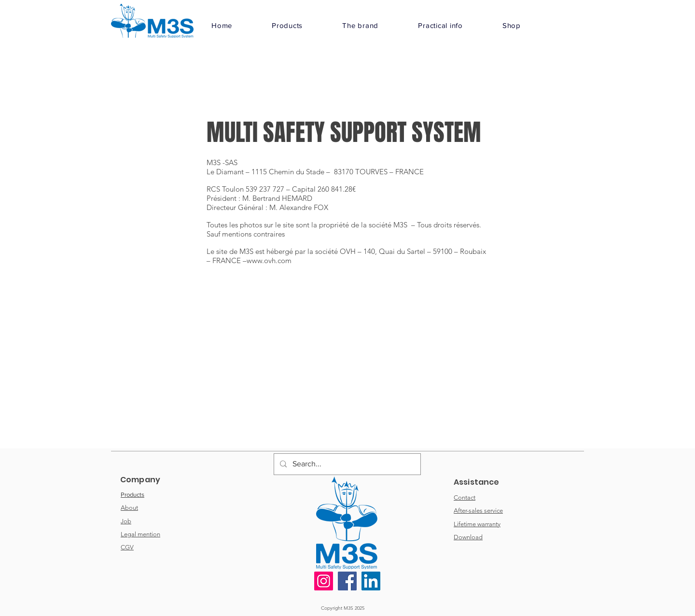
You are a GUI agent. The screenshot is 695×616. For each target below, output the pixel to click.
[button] (287, 25)
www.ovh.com (269, 260)
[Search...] (346, 464)
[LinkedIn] (371, 581)
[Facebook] (347, 581)
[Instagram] (324, 581)
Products (132, 495)
